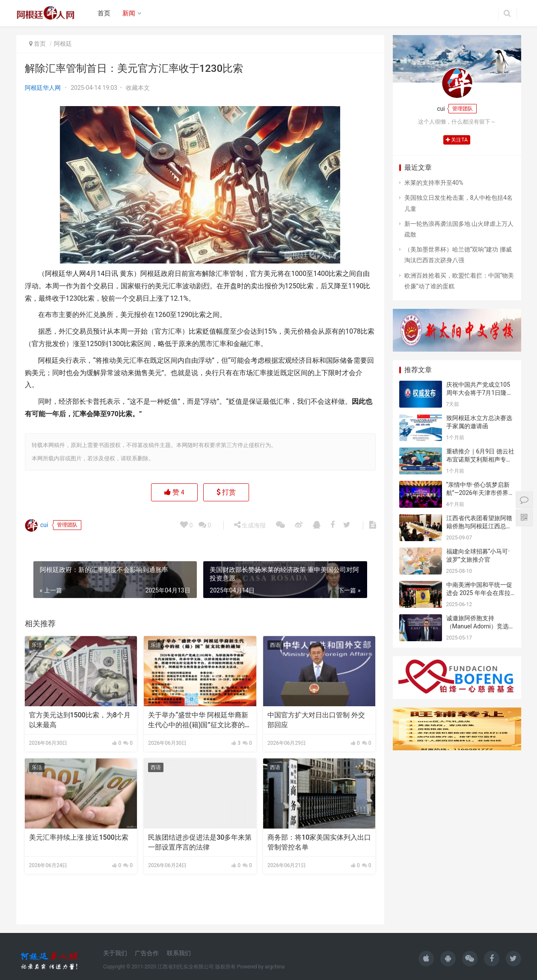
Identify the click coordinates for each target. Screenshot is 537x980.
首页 (104, 13)
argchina (275, 967)
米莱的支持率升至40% (434, 183)
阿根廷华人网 (43, 88)
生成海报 (250, 525)
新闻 (129, 13)
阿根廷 (63, 44)
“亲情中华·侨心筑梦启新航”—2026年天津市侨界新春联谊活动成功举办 (480, 493)
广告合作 (147, 953)
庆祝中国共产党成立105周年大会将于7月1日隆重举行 (480, 393)
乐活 (37, 645)
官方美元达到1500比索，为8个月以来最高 (80, 720)
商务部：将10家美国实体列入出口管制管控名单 (319, 842)
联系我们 (179, 953)
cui (37, 525)
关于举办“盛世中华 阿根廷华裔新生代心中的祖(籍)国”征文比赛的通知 (200, 720)
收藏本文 (138, 88)
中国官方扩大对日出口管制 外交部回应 (316, 720)
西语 (275, 645)
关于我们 (115, 953)
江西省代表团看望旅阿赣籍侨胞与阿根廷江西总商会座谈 (479, 526)
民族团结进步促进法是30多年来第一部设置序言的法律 (200, 842)
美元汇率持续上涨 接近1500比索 (79, 837)
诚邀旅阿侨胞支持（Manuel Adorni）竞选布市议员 (478, 626)
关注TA (457, 140)
